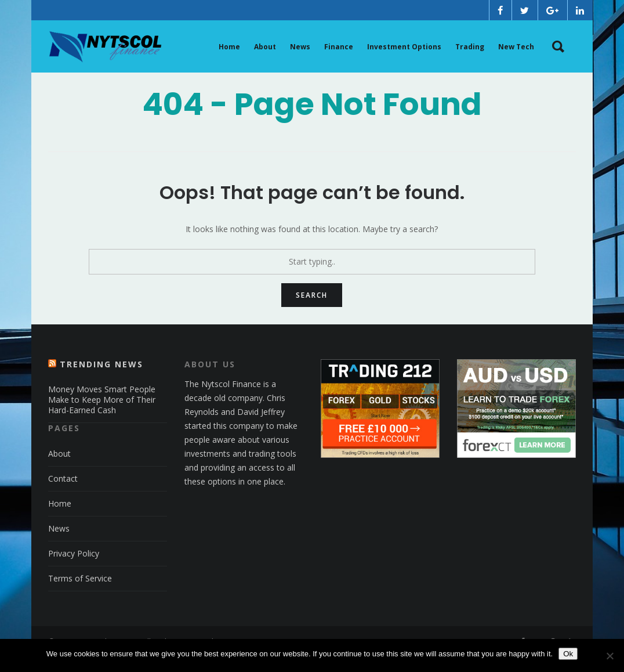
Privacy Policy (74, 568)
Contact (63, 493)
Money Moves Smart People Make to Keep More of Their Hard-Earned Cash (102, 414)
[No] (610, 656)
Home (60, 518)
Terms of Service (80, 593)
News (59, 543)
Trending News (101, 379)
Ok (568, 654)
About (59, 468)
